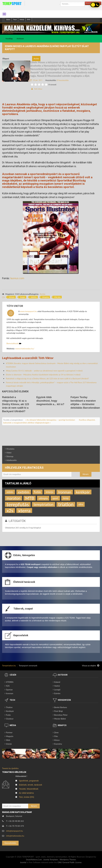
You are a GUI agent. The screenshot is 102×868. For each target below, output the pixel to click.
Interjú (22, 19)
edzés (10, 492)
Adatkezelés (12, 460)
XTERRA (10, 682)
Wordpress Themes (68, 859)
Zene (56, 732)
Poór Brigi (58, 711)
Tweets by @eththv (10, 768)
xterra (24, 511)
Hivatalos (10, 449)
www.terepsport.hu (28, 311)
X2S (8, 686)
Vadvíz (57, 686)
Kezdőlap (9, 39)
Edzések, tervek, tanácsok (31, 785)
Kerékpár (10, 711)
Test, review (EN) (27, 797)
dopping (46, 297)
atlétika (34, 297)
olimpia (12, 297)
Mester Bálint (60, 719)
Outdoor (10, 719)
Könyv (57, 740)
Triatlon (9, 707)
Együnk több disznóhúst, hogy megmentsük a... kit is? (50, 401)
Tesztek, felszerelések (29, 789)
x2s (10, 511)
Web (8, 740)
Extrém (57, 693)
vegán (23, 297)
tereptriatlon (44, 504)
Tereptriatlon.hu (9, 666)
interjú (49, 492)
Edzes (8, 19)
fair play (58, 297)
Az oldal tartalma (26, 793)
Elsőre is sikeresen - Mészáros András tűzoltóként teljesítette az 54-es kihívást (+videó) (43, 375)
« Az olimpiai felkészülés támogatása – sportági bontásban (50, 420)
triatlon (66, 504)
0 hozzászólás (63, 80)
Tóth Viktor (38, 89)
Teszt (15, 19)
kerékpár (83, 492)
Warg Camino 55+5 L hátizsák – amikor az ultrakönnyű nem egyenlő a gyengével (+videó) (44, 371)
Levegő (57, 690)
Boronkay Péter (61, 715)
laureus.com (17, 278)
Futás (8, 715)
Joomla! (23, 862)
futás (38, 492)
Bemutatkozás (14, 343)
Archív (42, 294)
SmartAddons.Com (34, 859)
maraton (14, 498)
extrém (24, 492)
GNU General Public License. (70, 862)
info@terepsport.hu (15, 831)
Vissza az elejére (91, 666)
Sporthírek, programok (29, 781)
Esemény (58, 744)
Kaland (57, 682)
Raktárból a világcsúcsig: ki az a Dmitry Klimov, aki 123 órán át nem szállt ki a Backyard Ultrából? (47, 378)
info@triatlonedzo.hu (15, 836)
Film (56, 736)
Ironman (65, 492)
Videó (9, 453)
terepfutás (18, 504)
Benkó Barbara (61, 707)
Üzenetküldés (10, 843)
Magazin (10, 736)
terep (66, 498)
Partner (9, 732)
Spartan (9, 690)
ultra (81, 504)
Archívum (20, 39)
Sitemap (10, 456)
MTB (30, 498)
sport (55, 498)
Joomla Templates (51, 859)
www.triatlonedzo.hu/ (25, 349)
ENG (29, 19)
